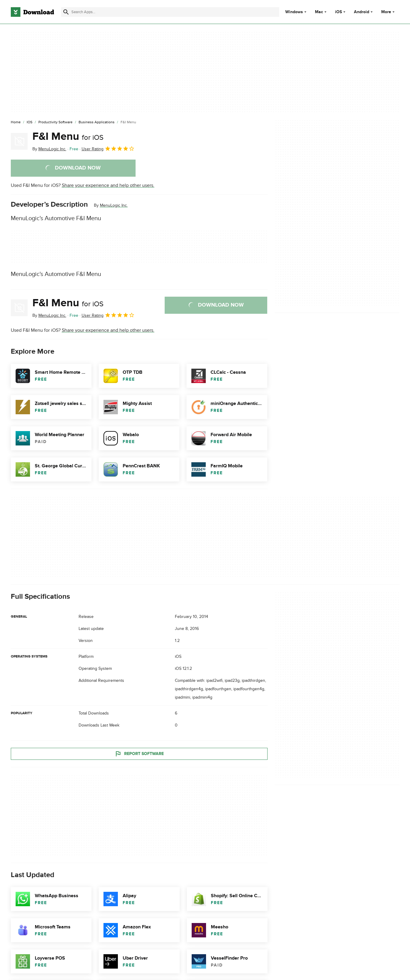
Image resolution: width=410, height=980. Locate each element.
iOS (338, 12)
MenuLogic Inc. (114, 205)
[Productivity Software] (55, 122)
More (389, 12)
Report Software (139, 754)
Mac (319, 12)
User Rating (108, 148)
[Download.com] (32, 12)
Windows (294, 12)
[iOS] (30, 122)
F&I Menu (68, 136)
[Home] (16, 122)
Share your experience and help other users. (108, 185)
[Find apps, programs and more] (170, 12)
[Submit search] (66, 12)
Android (362, 12)
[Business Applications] (97, 122)
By (49, 149)
